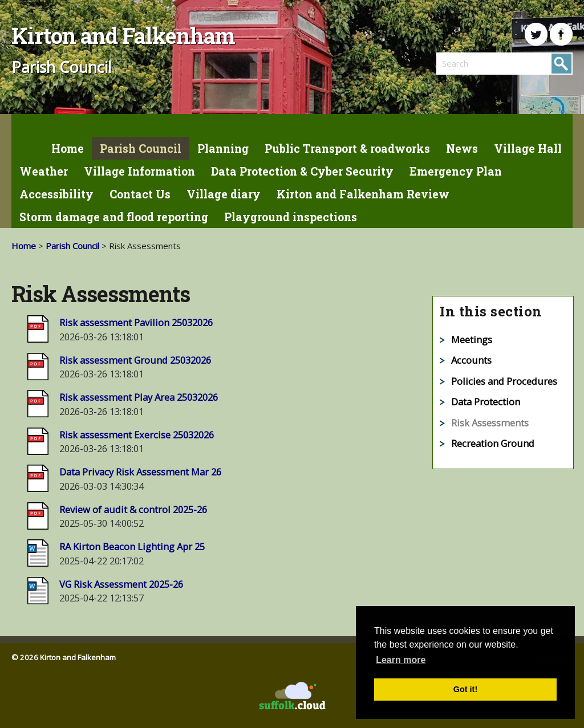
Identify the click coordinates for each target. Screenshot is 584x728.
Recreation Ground (493, 443)
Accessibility (56, 194)
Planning (223, 149)
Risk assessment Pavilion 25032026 (136, 322)
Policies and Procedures (504, 381)
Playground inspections (291, 217)
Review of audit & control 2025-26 (133, 509)
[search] (471, 63)
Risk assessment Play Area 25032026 (139, 397)
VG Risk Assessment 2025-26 (121, 584)
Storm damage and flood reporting (114, 217)
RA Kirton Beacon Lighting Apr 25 (132, 546)
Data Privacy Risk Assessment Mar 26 (140, 472)
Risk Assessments (490, 423)
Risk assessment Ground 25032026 (135, 360)
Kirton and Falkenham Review (363, 194)
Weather (44, 171)
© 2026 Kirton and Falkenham (64, 657)
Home (68, 149)
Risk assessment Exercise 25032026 (137, 435)
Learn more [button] (401, 660)
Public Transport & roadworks (347, 149)
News (462, 149)
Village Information (139, 171)
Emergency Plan (456, 171)
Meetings (472, 339)
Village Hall (528, 149)
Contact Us (140, 194)
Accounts (471, 360)
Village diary (224, 194)
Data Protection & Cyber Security (302, 171)
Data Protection (486, 402)
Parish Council (141, 149)
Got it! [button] (465, 689)
